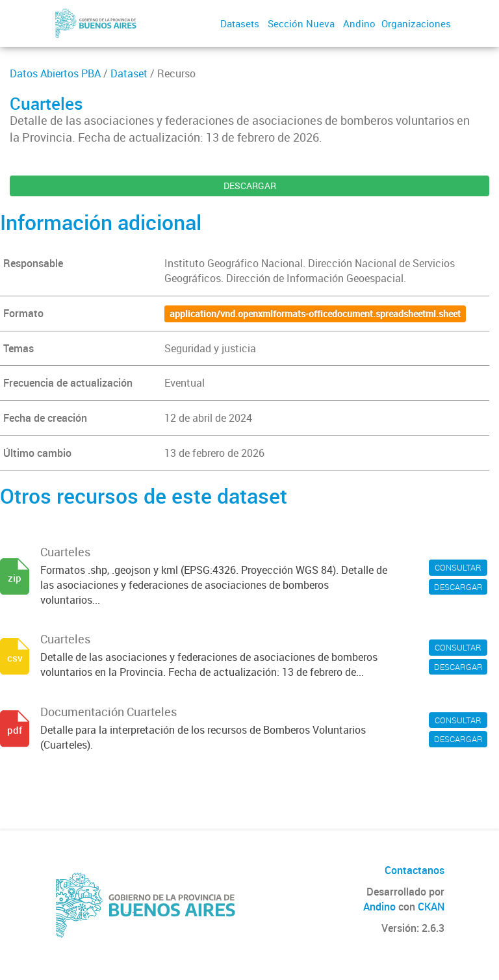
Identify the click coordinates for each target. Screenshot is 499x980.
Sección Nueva (301, 23)
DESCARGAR (250, 186)
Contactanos (415, 870)
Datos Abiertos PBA (55, 73)
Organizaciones (416, 23)
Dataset (129, 73)
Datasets (240, 23)
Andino (359, 23)
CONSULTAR (458, 567)
